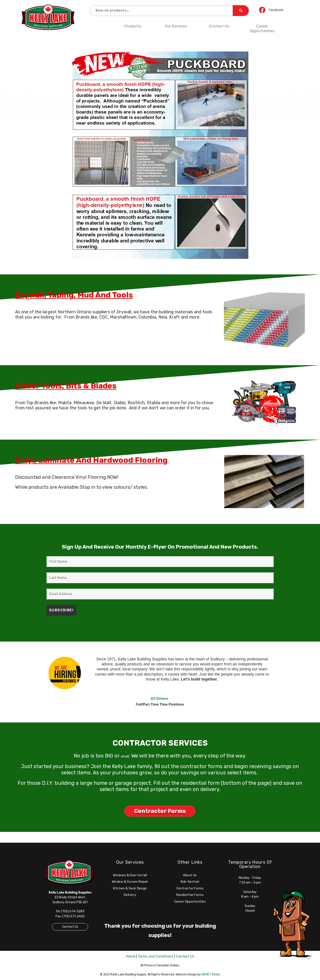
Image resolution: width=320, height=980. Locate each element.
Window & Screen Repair (130, 882)
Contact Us (219, 26)
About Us (190, 875)
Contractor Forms (190, 888)
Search (241, 11)
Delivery (130, 895)
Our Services (176, 26)
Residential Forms (190, 895)
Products (133, 26)
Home (131, 956)
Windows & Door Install (130, 875)
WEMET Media (211, 974)
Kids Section (190, 882)
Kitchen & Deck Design (130, 888)
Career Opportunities (262, 29)
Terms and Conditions (156, 956)
